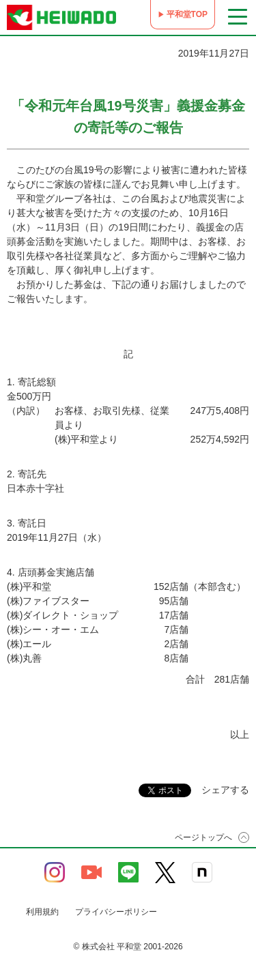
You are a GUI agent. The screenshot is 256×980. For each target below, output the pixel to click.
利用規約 (42, 912)
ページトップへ (203, 837)
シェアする (225, 790)
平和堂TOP (187, 14)
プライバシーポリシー (116, 912)
